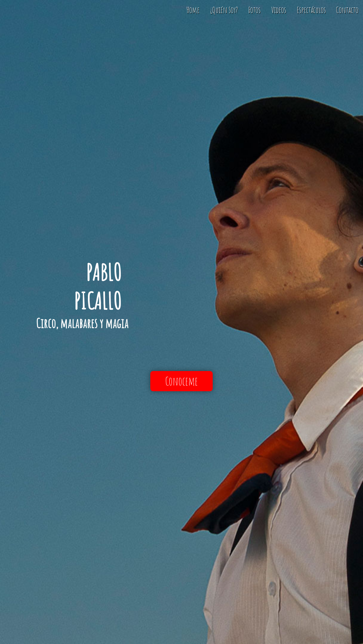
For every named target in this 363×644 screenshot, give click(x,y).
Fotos (254, 10)
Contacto (347, 10)
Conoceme (181, 381)
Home (193, 10)
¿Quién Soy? (224, 10)
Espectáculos (311, 10)
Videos (279, 10)
